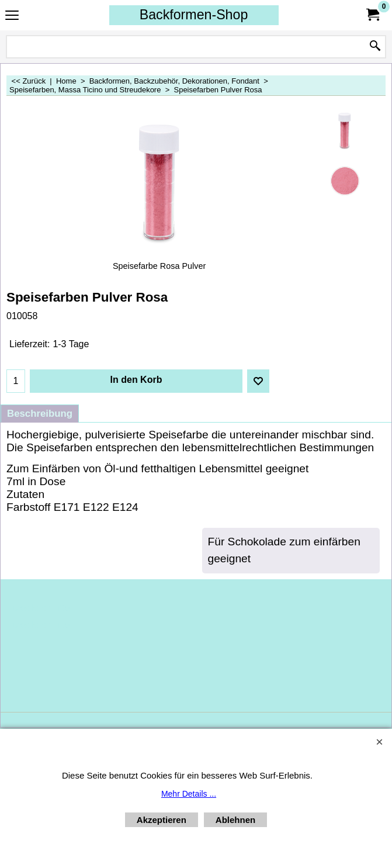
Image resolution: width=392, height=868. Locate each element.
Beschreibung (40, 414)
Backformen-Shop (194, 15)
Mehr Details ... (189, 794)
